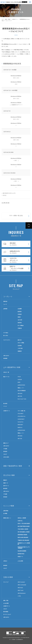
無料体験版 (6, 612)
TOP (3, 19)
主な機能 (5, 513)
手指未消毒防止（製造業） (23, 529)
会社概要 (20, 309)
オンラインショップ (7, 614)
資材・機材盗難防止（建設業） (24, 532)
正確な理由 (6, 511)
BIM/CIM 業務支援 (22, 391)
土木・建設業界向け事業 (12, 367)
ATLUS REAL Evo (21, 416)
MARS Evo (20, 427)
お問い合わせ (6, 356)
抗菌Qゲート (20, 557)
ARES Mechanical (22, 593)
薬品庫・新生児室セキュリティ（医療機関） (24, 548)
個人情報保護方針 (20, 639)
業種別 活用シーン (7, 518)
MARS (19, 382)
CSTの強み (6, 333)
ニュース (5, 304)
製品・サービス (6, 377)
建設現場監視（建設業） (23, 535)
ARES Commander (22, 585)
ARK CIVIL (20, 396)
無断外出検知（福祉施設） (23, 537)
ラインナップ (6, 582)
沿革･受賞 (20, 320)
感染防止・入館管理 (22, 518)
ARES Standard (21, 582)
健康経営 (20, 351)
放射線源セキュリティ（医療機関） (24, 544)
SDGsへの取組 (21, 343)
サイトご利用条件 (12, 639)
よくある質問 (20, 561)
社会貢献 (20, 346)
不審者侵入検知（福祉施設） (24, 540)
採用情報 (5, 358)
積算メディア (6, 443)
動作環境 (5, 488)
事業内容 (5, 301)
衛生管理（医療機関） (22, 551)
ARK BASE (20, 393)
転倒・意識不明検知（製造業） (24, 526)
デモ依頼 (5, 449)
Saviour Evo (20, 422)
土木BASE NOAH (21, 385)
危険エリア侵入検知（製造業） (24, 523)
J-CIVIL (19, 596)
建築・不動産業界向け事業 (13, 466)
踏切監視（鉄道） (21, 554)
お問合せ (5, 561)
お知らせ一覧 (6, 372)
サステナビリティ (7, 340)
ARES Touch (20, 590)
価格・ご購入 (6, 600)
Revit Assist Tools (22, 399)
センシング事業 (9, 506)
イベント (5, 406)
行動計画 (20, 328)
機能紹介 (5, 480)
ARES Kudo (20, 588)
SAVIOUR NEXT (21, 419)
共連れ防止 (20, 521)
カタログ (5, 454)
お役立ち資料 (6, 457)
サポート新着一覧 (21, 411)
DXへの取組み (21, 325)
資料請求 (5, 451)
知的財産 (20, 323)
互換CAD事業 (8, 577)
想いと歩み (6, 335)
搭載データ (6, 483)
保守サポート (6, 486)
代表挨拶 (20, 314)
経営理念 (20, 312)
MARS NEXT (20, 425)
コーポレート (8, 296)
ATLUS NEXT (21, 414)
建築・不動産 (8, 19)
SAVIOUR (20, 379)
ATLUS (19, 377)
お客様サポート (15, 19)
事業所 (19, 317)
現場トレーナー (21, 388)
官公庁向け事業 (9, 475)
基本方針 (20, 340)
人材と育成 (20, 348)
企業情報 (5, 309)
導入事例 (5, 403)
